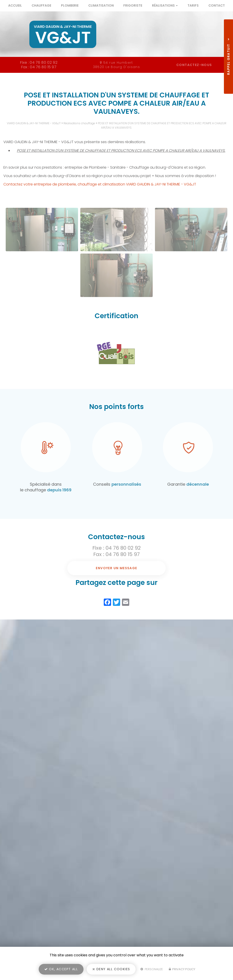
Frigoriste (133, 5)
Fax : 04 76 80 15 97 (116, 554)
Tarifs (193, 5)
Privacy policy (182, 970)
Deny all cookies (111, 970)
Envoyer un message (116, 568)
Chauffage (41, 5)
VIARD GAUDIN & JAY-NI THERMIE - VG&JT (34, 123)
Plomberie (70, 5)
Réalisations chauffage (79, 123)
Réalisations (165, 5)
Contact (217, 5)
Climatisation (101, 5)
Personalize (152, 970)
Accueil (15, 5)
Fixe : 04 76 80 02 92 (116, 548)
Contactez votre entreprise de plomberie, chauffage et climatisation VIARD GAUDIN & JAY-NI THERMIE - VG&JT (100, 184)
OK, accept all (61, 970)
